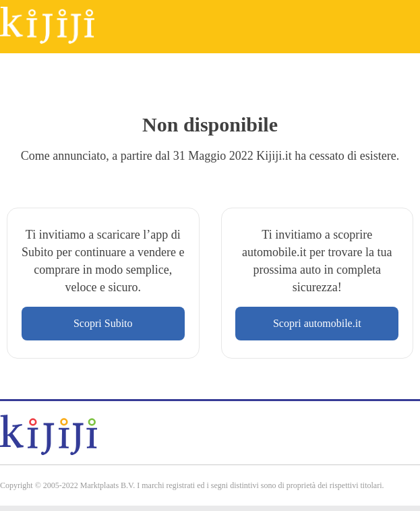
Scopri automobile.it (317, 323)
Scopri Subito (103, 323)
